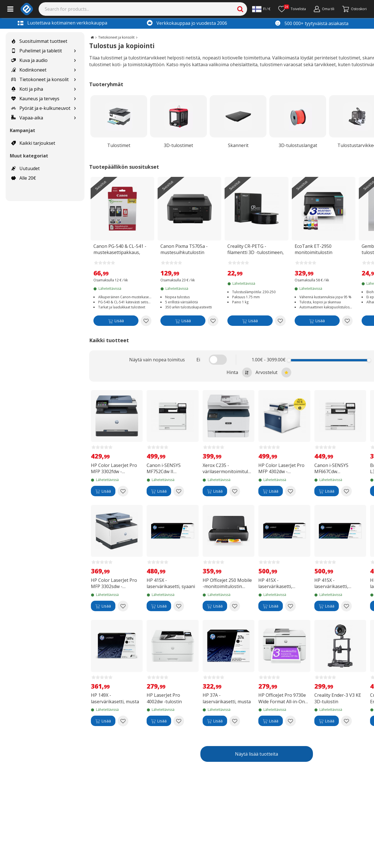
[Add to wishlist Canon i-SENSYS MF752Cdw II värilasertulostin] (179, 491)
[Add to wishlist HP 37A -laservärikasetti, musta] (235, 721)
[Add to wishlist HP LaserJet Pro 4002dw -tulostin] (179, 721)
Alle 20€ (24, 178)
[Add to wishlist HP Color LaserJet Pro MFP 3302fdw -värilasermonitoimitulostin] (123, 491)
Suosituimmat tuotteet (39, 41)
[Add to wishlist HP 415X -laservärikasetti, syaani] (179, 606)
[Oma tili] (324, 9)
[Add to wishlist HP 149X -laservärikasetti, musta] (123, 721)
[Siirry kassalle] (354, 9)
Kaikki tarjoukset (33, 143)
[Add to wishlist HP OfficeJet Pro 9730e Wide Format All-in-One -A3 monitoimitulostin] (290, 721)
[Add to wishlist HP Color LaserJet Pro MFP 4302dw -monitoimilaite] (290, 491)
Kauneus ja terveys (35, 99)
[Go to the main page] (92, 37)
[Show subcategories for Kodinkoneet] (75, 70)
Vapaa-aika (27, 118)
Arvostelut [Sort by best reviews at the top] (273, 372)
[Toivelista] (292, 9)
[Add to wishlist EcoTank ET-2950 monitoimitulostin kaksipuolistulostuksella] (347, 321)
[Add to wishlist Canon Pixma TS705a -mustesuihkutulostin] (213, 321)
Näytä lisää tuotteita (257, 754)
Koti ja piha (27, 89)
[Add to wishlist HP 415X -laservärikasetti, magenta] (346, 606)
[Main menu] (10, 9)
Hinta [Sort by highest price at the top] (239, 372)
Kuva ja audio (29, 60)
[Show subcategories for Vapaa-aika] (75, 118)
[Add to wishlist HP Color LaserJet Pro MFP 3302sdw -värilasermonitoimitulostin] (123, 606)
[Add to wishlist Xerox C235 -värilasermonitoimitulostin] (235, 491)
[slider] (289, 360)
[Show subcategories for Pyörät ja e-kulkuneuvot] (75, 108)
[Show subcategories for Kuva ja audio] (75, 60)
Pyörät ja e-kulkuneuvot (41, 108)
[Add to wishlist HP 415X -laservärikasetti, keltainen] (290, 606)
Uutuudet (25, 168)
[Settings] (261, 9)
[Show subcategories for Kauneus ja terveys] (75, 99)
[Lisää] (116, 322)
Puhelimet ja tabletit (37, 51)
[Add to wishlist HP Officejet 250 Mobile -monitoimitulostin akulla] (235, 606)
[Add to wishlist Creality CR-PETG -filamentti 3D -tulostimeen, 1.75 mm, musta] (280, 321)
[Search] (143, 9)
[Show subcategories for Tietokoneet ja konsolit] (75, 80)
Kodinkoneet (29, 70)
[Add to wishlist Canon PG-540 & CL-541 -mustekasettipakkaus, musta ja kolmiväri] (146, 321)
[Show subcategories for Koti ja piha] (75, 89)
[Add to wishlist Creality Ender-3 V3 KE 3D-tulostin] (346, 721)
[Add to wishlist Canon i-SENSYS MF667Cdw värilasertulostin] (346, 491)
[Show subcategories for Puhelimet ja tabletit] (75, 51)
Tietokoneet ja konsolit (40, 79)
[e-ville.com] (27, 9)
